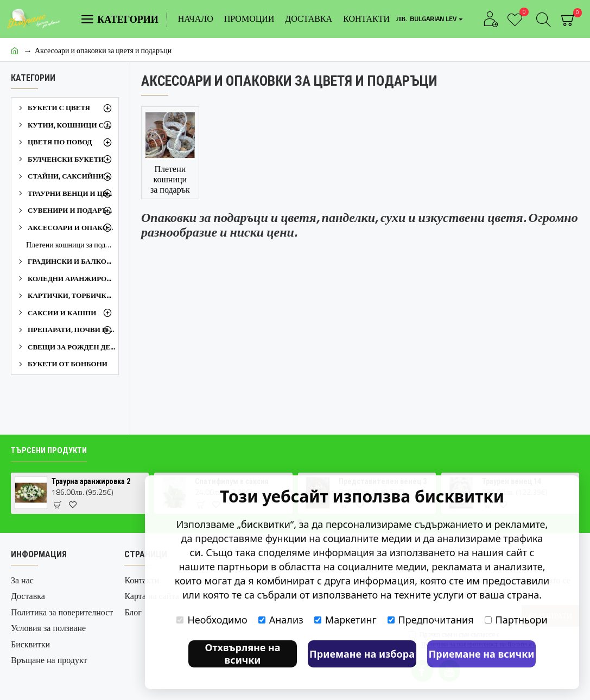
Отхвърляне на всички (242, 654)
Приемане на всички (482, 654)
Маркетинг (345, 620)
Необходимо (212, 620)
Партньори (516, 620)
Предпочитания (431, 620)
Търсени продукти (49, 450)
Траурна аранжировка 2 (91, 481)
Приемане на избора (362, 654)
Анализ (281, 620)
